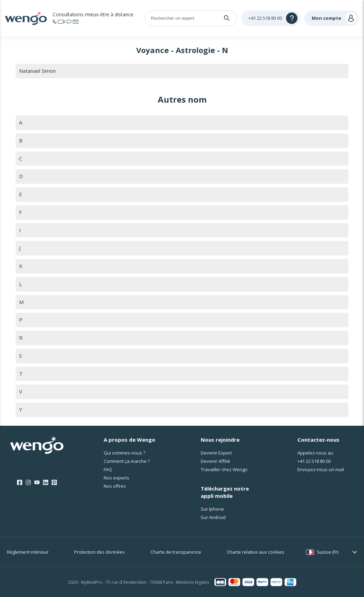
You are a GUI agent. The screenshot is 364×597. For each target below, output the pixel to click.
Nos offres (115, 486)
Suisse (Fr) (328, 552)
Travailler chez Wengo (224, 469)
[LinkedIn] (46, 483)
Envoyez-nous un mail (321, 469)
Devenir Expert (216, 453)
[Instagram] (28, 483)
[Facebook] (20, 483)
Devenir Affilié (215, 461)
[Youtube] (37, 483)
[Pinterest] (54, 483)
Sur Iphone (212, 509)
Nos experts (116, 478)
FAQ (108, 469)
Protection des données (99, 552)
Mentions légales (193, 582)
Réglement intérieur (28, 552)
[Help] (271, 18)
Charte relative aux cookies (255, 552)
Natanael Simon (37, 71)
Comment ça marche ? (127, 461)
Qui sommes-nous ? (124, 453)
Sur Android (213, 517)
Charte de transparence (176, 552)
